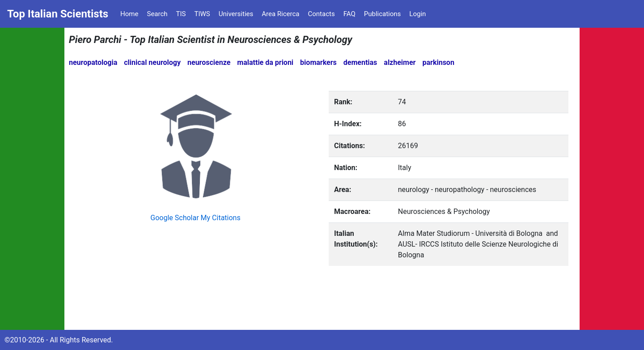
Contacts (321, 14)
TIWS (202, 14)
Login (417, 14)
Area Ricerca (280, 14)
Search (157, 14)
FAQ (350, 14)
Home (129, 14)
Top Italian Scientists (58, 14)
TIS (181, 14)
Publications (383, 14)
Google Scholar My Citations (195, 218)
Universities (236, 14)
